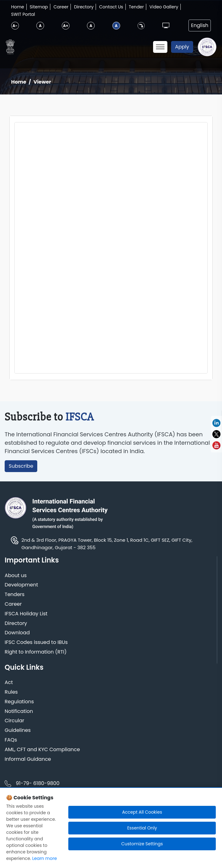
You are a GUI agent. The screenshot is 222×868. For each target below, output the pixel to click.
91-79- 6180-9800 (38, 783)
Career (61, 7)
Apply (182, 47)
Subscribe (21, 466)
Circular (14, 721)
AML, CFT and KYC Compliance (42, 750)
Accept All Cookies (142, 812)
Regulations (19, 702)
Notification (19, 712)
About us (16, 576)
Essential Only (142, 828)
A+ (66, 26)
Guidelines (18, 730)
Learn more (45, 858)
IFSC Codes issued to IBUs (36, 643)
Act (9, 683)
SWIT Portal (23, 14)
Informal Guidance (28, 759)
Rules (11, 692)
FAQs (11, 740)
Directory (84, 7)
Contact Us (111, 7)
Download (17, 633)
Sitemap (39, 7)
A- (15, 26)
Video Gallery (164, 7)
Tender (136, 7)
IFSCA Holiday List (26, 614)
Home (18, 7)
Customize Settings (142, 844)
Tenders (15, 595)
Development (21, 585)
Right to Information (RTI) (36, 652)
